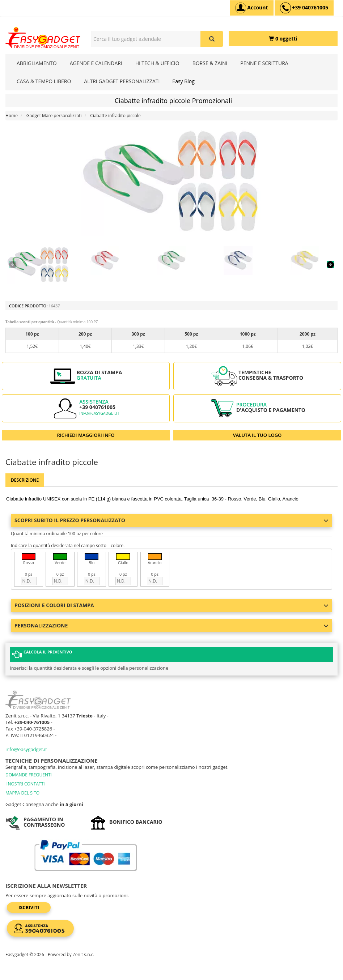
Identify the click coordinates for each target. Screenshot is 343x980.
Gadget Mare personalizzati (54, 116)
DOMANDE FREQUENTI (29, 775)
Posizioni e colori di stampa (171, 605)
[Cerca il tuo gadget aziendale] (212, 39)
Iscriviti (29, 907)
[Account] (252, 8)
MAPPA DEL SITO (22, 793)
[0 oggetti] (283, 39)
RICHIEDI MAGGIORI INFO (86, 435)
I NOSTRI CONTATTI (25, 784)
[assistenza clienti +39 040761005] (304, 8)
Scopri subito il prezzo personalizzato (171, 520)
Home (12, 116)
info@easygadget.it (99, 413)
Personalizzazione (171, 625)
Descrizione (25, 480)
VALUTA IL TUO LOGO (257, 435)
